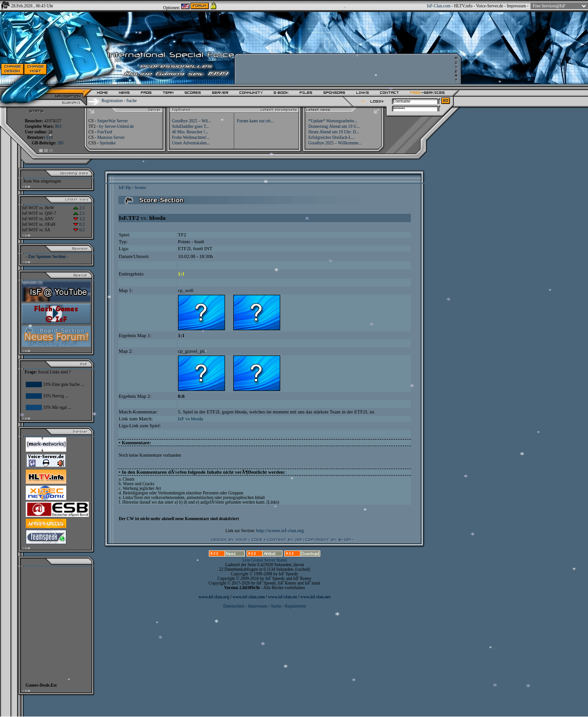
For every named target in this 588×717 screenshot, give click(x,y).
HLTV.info (463, 6)
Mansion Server (111, 138)
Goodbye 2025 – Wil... (192, 121)
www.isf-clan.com (249, 597)
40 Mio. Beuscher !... (190, 132)
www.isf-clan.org (214, 597)
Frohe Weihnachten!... (191, 138)
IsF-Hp (125, 188)
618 (50, 138)
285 (61, 143)
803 (58, 126)
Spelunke (108, 143)
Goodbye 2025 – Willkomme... (335, 143)
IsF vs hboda (190, 419)
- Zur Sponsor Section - (47, 257)
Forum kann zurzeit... (255, 121)
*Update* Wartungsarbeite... (333, 121)
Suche (131, 101)
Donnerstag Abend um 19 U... (334, 126)
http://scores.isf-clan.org (280, 531)
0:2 (79, 224)
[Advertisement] (53, 622)
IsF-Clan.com (439, 6)
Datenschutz (234, 606)
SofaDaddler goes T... (191, 126)
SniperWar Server (112, 121)
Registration (112, 101)
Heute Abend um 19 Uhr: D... (334, 132)
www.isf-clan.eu (283, 597)
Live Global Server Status (265, 560)
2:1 (79, 208)
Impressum (516, 6)
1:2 (79, 219)
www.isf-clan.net (316, 597)
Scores (140, 188)
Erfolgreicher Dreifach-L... (331, 138)
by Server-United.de (117, 126)
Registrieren (295, 606)
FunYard (104, 132)
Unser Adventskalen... (191, 143)
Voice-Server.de (490, 6)
